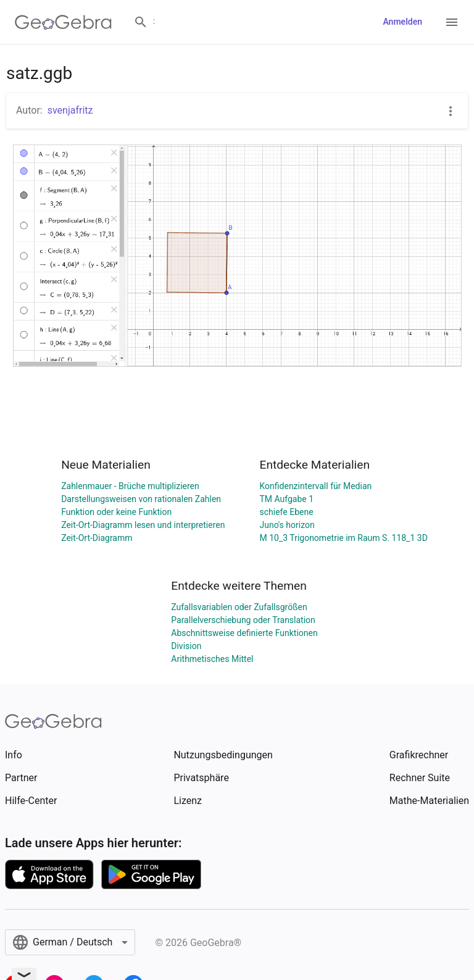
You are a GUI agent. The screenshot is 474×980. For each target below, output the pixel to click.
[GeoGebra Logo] (63, 22)
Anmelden (402, 22)
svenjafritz (70, 110)
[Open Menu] (452, 22)
